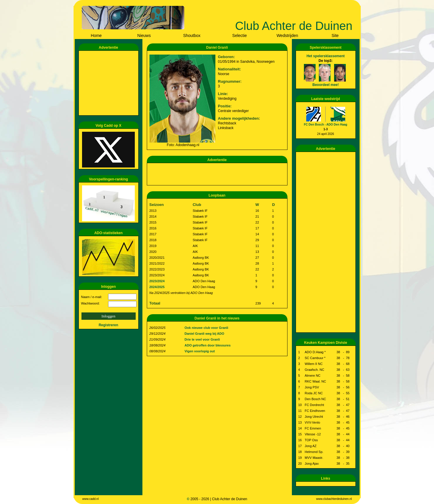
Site (335, 35)
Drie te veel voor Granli (202, 339)
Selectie (240, 35)
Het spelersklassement (326, 56)
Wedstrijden (287, 35)
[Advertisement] (110, 83)
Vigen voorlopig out (200, 351)
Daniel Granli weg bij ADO (204, 334)
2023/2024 (157, 281)
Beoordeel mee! (326, 85)
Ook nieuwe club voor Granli (206, 328)
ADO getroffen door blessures (208, 345)
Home (96, 35)
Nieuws (144, 35)
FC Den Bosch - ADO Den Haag (326, 125)
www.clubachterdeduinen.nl (334, 499)
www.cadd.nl (91, 499)
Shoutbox (192, 35)
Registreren (109, 325)
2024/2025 (157, 287)
